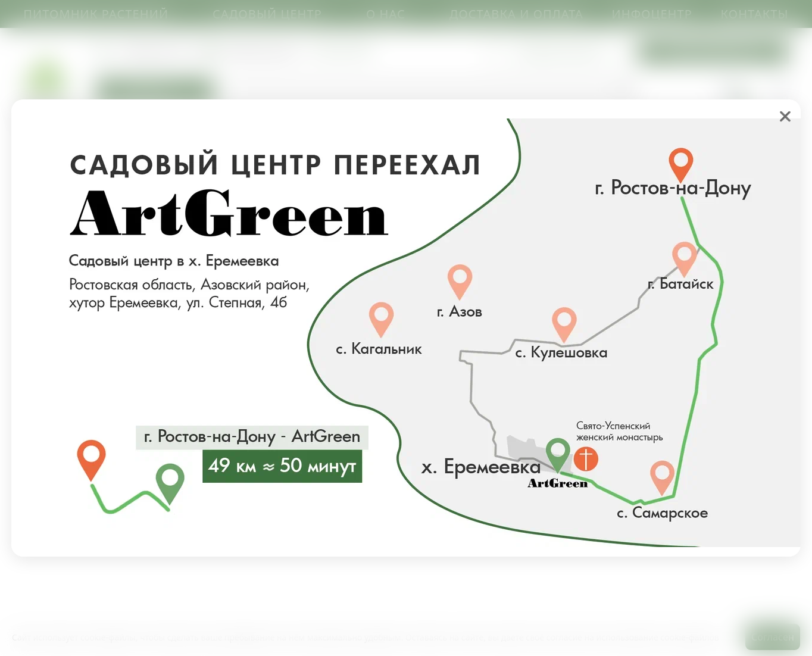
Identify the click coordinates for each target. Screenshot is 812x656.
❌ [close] (785, 116)
